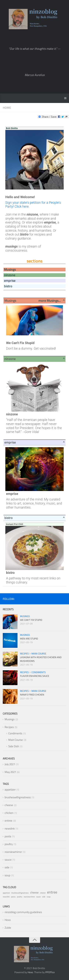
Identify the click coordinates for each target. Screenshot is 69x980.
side (7, 867)
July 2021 (10, 764)
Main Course (39, 654)
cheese (9, 805)
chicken (9, 813)
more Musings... (50, 301)
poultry (9, 844)
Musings (25, 616)
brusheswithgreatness (18, 797)
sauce (8, 860)
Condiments (39, 672)
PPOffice (50, 972)
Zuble (8, 928)
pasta (8, 836)
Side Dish (14, 746)
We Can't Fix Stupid (31, 620)
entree (8, 821)
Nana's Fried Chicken (32, 695)
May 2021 (10, 772)
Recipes (24, 654)
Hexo (8, 920)
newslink (10, 828)
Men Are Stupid (29, 639)
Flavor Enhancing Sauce (35, 676)
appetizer (10, 789)
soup (7, 875)
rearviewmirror (13, 852)
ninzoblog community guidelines (23, 912)
